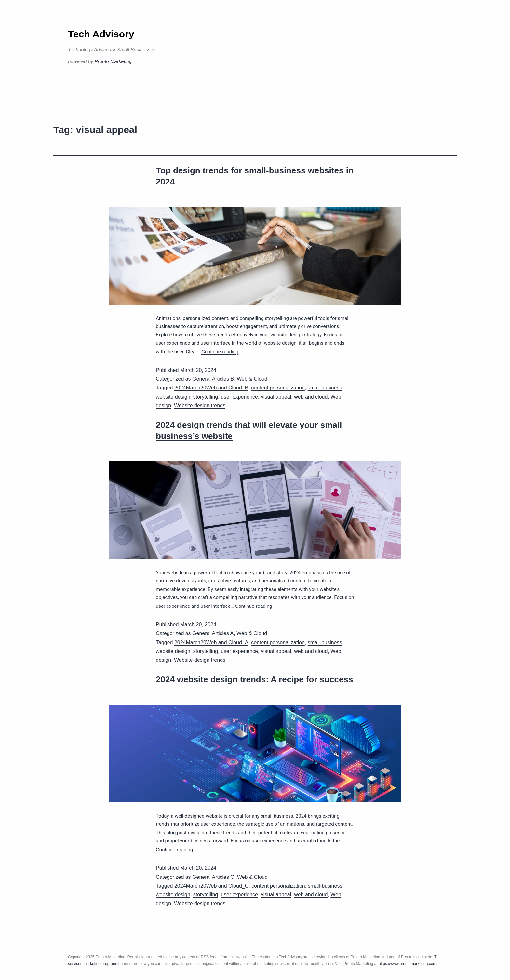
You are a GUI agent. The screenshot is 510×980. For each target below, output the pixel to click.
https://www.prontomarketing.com (407, 964)
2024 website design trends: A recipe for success (254, 679)
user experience (239, 397)
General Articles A (213, 633)
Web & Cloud (252, 379)
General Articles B (213, 379)
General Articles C (213, 877)
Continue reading (220, 352)
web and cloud (311, 397)
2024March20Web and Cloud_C (211, 886)
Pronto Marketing (113, 61)
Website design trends (200, 406)
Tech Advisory (101, 34)
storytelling (206, 397)
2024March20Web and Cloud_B (211, 388)
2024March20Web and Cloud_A (211, 642)
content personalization (278, 388)
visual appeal (276, 397)
